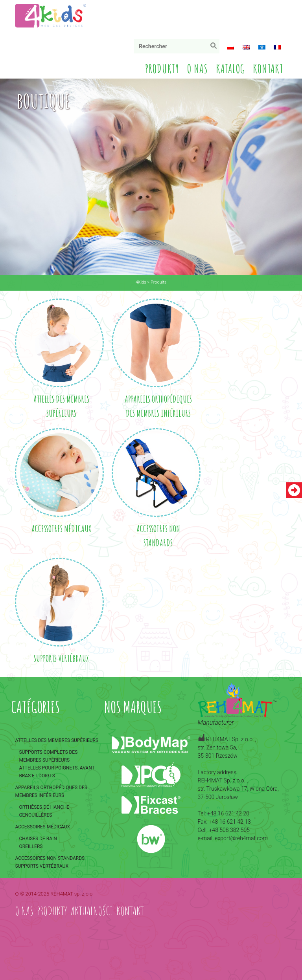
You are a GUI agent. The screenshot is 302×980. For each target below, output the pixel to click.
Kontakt (268, 69)
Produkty (162, 69)
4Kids (141, 282)
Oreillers (31, 846)
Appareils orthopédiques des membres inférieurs (51, 791)
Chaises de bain (38, 839)
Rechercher (215, 47)
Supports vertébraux (42, 866)
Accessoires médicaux (42, 827)
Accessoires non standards (50, 858)
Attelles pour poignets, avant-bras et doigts (57, 772)
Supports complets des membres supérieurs (48, 756)
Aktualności (92, 911)
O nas (198, 69)
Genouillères (35, 815)
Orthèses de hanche (44, 807)
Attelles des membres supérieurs (57, 740)
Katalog (230, 69)
